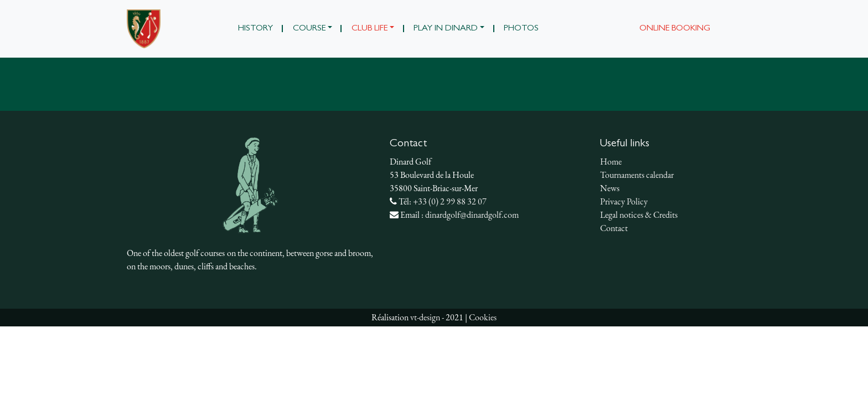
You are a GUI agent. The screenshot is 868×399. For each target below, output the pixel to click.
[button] (312, 29)
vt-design (425, 317)
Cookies (483, 317)
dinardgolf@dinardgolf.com (472, 215)
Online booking (675, 29)
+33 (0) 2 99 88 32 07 (450, 201)
